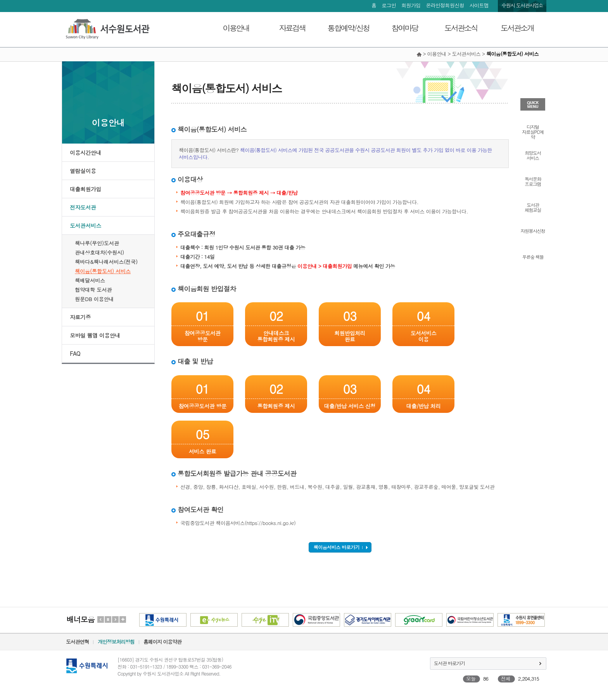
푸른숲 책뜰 (533, 256)
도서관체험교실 (533, 207)
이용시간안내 (85, 152)
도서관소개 (517, 28)
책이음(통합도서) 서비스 (103, 271)
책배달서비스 (90, 280)
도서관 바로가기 (449, 663)
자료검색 (292, 28)
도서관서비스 (85, 225)
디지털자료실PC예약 (533, 131)
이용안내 (236, 28)
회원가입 (411, 5)
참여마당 (405, 28)
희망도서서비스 (533, 155)
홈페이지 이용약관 (162, 642)
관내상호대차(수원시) (99, 252)
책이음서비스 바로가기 (337, 547)
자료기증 (80, 317)
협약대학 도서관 (93, 290)
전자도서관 (83, 207)
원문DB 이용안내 (94, 299)
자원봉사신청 (533, 230)
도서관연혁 (77, 642)
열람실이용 (83, 171)
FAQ (75, 353)
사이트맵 (479, 5)
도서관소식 (461, 28)
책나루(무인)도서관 (97, 243)
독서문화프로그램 (533, 181)
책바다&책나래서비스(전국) (106, 262)
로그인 (389, 5)
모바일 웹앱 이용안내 (95, 335)
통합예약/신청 (348, 28)
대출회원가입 (85, 189)
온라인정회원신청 (445, 5)
